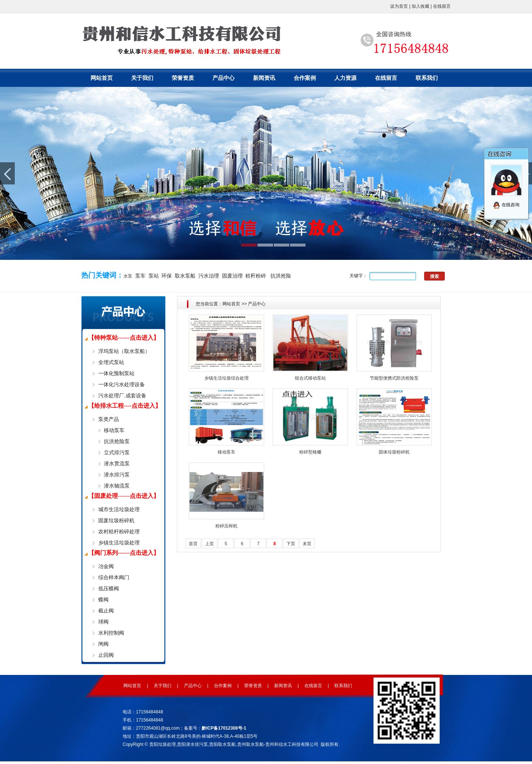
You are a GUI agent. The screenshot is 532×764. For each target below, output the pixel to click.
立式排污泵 (117, 452)
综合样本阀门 (114, 577)
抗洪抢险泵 (117, 441)
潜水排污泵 (117, 475)
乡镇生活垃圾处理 (119, 543)
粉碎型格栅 (310, 452)
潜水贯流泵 (117, 464)
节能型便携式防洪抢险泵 (394, 378)
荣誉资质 (183, 78)
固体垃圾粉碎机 (394, 452)
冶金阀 (106, 566)
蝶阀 (103, 600)
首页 (193, 544)
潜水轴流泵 (117, 486)
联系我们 (427, 78)
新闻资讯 (264, 78)
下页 (291, 544)
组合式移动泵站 (310, 378)
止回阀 (106, 655)
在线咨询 (506, 205)
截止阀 (106, 611)
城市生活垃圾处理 (119, 509)
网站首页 (102, 78)
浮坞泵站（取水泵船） (124, 351)
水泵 (128, 276)
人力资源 (345, 78)
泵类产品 (109, 419)
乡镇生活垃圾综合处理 (226, 378)
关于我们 (142, 78)
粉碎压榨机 (226, 526)
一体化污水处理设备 (122, 384)
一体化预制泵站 (116, 373)
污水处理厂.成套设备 (122, 395)
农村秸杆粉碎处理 (119, 532)
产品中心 (224, 78)
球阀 (103, 622)
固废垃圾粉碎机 (116, 520)
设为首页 (399, 6)
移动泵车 (114, 430)
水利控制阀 (111, 633)
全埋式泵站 (111, 362)
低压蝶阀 (109, 588)
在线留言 (442, 6)
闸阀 (103, 644)
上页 (209, 544)
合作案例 (305, 78)
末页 (307, 544)
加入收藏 (420, 6)
